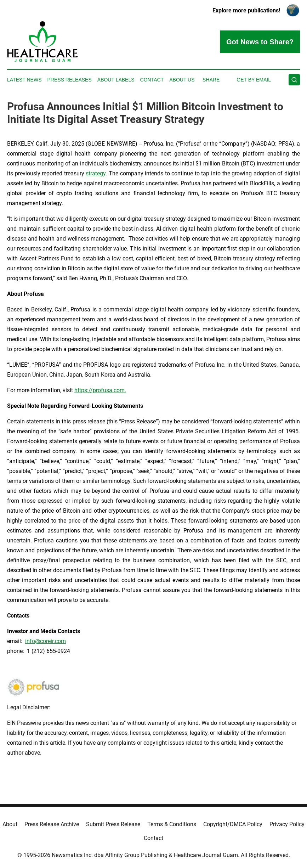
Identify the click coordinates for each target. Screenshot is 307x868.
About (10, 824)
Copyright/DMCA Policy (233, 824)
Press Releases (70, 80)
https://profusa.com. (100, 390)
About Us (182, 80)
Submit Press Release (113, 824)
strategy (96, 173)
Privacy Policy (287, 824)
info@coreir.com (46, 641)
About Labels (116, 80)
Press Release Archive (52, 824)
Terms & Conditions (172, 824)
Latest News (24, 80)
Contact (152, 80)
